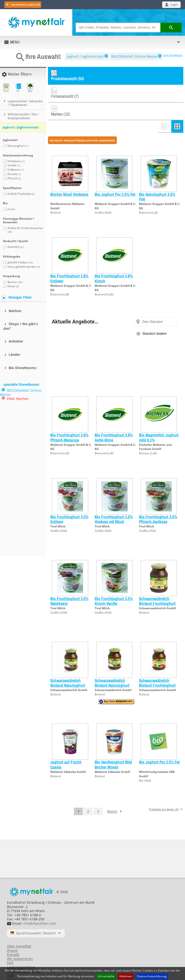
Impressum (16, 964)
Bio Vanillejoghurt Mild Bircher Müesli (113, 749)
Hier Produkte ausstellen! (25, 4)
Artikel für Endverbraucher (25, 230)
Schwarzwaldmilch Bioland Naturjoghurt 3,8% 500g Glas (112, 670)
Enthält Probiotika (21, 194)
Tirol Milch (58, 511)
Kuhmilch (15, 247)
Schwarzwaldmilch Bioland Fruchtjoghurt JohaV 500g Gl (157, 588)
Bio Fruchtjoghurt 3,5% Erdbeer (69, 503)
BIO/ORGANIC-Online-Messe (134, 56)
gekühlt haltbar (20, 262)
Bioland (55, 197)
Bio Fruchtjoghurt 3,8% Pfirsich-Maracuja (69, 422)
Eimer (13, 286)
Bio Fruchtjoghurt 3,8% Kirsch (114, 263)
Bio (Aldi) (145, 765)
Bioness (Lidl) (148, 438)
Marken (15, 311)
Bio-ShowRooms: (23, 368)
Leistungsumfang (21, 951)
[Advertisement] (22, 480)
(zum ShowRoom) (173, 55)
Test (6, 88)
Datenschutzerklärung (152, 976)
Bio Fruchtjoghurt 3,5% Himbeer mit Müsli (114, 503)
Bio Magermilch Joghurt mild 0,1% (159, 422)
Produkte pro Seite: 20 (164, 794)
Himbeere (16, 161)
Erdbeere (16, 170)
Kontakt (13, 939)
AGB (10, 960)
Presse (12, 935)
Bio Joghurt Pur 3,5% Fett (116, 178)
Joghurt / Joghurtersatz (85, 56)
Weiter (112, 796)
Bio (30, 88)
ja (11, 209)
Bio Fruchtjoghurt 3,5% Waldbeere (69, 585)
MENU (15, 42)
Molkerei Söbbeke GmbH (68, 756)
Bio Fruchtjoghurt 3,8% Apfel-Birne (114, 422)
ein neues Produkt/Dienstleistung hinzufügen (82, 124)
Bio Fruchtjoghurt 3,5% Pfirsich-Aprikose (158, 503)
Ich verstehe (106, 976)
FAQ (10, 947)
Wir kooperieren (20, 943)
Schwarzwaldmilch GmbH (157, 592)
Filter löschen (18, 399)
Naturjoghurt (18, 146)
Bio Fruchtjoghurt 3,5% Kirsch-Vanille (114, 585)
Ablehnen (126, 976)
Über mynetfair (19, 931)
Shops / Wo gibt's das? (21, 326)
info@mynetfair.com (40, 908)
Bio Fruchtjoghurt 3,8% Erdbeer (69, 263)
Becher (15, 282)
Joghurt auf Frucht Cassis (66, 749)
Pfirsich (14, 178)
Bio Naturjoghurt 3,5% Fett (157, 181)
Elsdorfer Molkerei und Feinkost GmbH (155, 431)
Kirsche (14, 174)
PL (18, 88)
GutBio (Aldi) (103, 197)
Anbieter (16, 341)
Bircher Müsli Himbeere (69, 178)
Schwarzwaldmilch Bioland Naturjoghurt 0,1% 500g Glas (68, 670)
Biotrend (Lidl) (148, 197)
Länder (14, 354)
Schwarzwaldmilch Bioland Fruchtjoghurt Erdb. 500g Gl (157, 670)
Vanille (14, 165)
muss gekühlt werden (24, 267)
